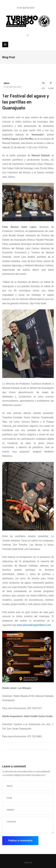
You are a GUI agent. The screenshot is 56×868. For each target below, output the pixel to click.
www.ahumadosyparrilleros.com (34, 625)
